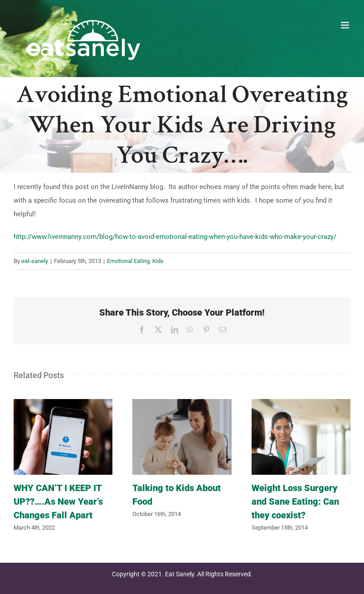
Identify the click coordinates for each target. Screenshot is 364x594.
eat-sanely (35, 261)
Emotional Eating (128, 261)
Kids (158, 261)
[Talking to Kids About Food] (182, 403)
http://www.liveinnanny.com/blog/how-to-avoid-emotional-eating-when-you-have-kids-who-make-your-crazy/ (175, 237)
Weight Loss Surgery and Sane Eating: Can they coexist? (295, 501)
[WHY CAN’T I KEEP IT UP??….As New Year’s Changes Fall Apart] (63, 403)
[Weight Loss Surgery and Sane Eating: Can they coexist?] (301, 403)
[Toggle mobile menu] (346, 25)
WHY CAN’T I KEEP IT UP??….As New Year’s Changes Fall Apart (58, 501)
